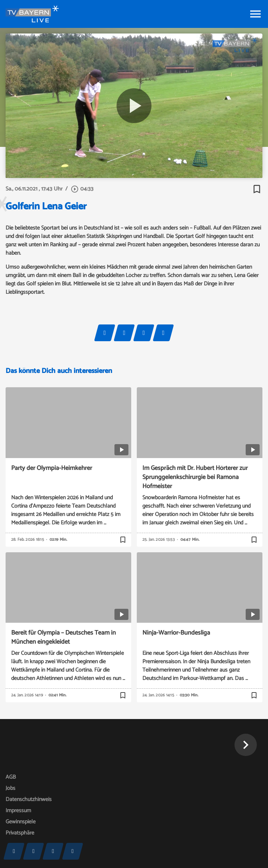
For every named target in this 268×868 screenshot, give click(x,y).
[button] (246, 745)
